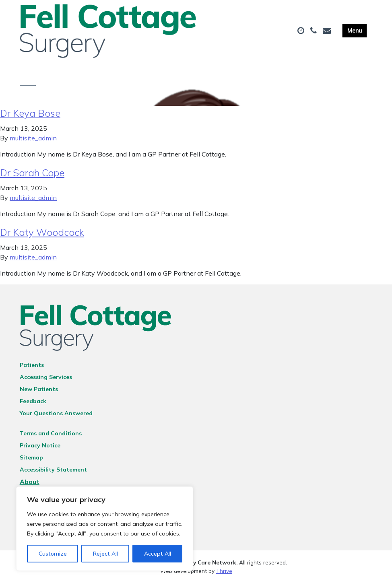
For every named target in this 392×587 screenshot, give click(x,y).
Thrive (224, 575)
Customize (53, 554)
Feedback (33, 406)
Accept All (158, 554)
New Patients (39, 393)
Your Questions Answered (56, 418)
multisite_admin (33, 142)
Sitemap (31, 462)
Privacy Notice (40, 450)
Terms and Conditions (51, 438)
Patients (32, 369)
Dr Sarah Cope (32, 177)
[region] (105, 529)
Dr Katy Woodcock (42, 237)
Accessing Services (46, 381)
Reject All (105, 554)
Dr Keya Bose (30, 117)
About (30, 486)
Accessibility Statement (53, 474)
